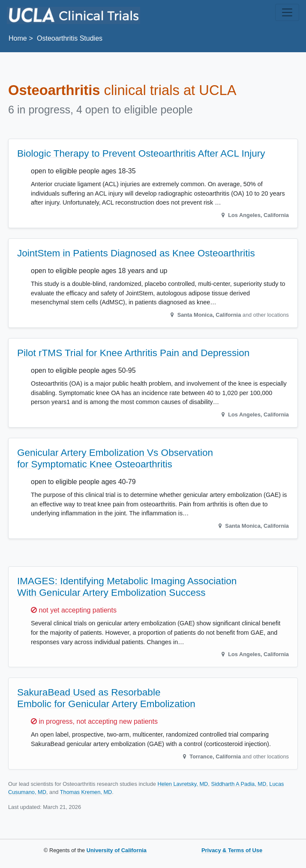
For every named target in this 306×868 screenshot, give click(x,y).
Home (18, 38)
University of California (117, 850)
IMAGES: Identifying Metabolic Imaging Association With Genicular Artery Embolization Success (127, 587)
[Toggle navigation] (287, 12)
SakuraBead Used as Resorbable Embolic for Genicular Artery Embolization (106, 698)
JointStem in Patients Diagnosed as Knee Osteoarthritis (136, 253)
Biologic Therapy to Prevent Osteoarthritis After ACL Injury (141, 153)
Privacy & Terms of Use (232, 850)
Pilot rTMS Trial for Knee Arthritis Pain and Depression (133, 353)
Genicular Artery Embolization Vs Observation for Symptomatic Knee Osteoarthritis (115, 458)
